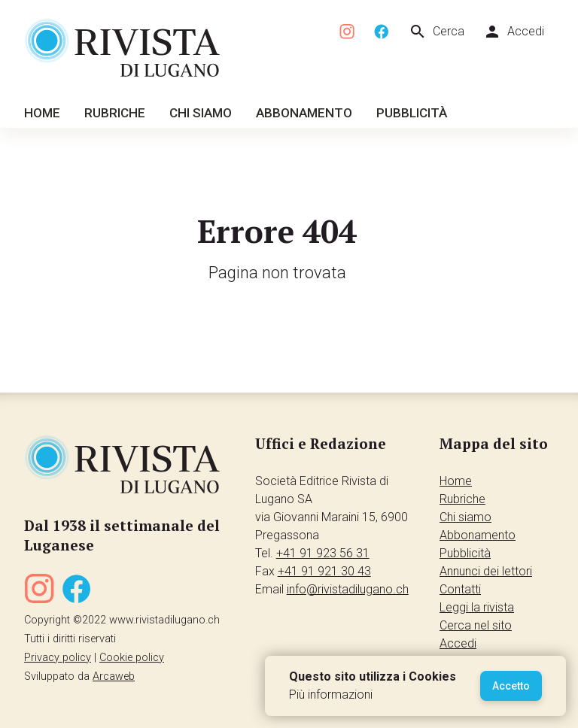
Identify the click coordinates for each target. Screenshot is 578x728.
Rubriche (115, 113)
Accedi (514, 32)
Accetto (511, 686)
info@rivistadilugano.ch (348, 589)
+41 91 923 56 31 (323, 553)
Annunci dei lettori (486, 571)
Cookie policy (132, 658)
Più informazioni (331, 695)
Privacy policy (58, 658)
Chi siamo (201, 113)
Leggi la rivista (477, 607)
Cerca (437, 32)
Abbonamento (304, 113)
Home (42, 113)
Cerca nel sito (476, 625)
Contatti (460, 589)
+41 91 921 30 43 (324, 571)
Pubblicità (412, 113)
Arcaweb (114, 676)
